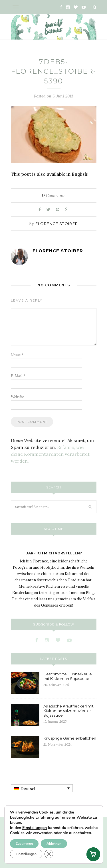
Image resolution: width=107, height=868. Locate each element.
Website (17, 397)
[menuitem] (42, 788)
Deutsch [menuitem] (29, 789)
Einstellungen (35, 828)
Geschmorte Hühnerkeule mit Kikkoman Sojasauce (68, 676)
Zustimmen (24, 844)
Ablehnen (54, 844)
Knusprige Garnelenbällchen (70, 738)
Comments (54, 196)
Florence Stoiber (57, 224)
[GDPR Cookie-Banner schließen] (49, 854)
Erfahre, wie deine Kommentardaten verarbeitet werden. (50, 454)
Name (17, 355)
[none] (42, 788)
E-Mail (18, 376)
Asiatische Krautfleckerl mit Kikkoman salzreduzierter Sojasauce (68, 711)
